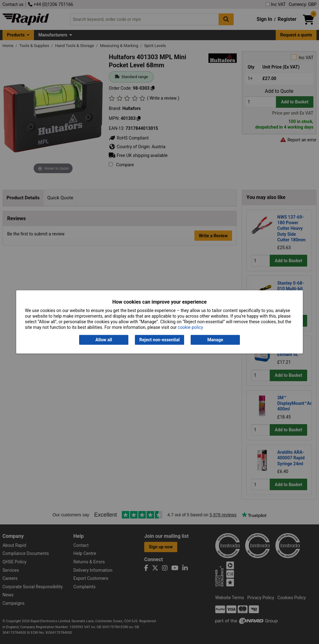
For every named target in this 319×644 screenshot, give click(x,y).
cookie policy (190, 328)
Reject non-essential (159, 340)
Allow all (104, 340)
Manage (215, 340)
